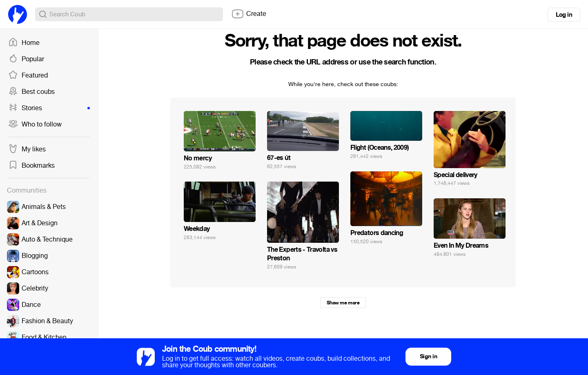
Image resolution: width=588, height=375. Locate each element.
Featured (28, 75)
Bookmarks (31, 166)
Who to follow (35, 124)
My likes (27, 149)
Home (24, 43)
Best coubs (31, 92)
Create (249, 14)
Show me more (343, 303)
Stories (49, 108)
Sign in (428, 356)
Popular (26, 59)
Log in (564, 15)
